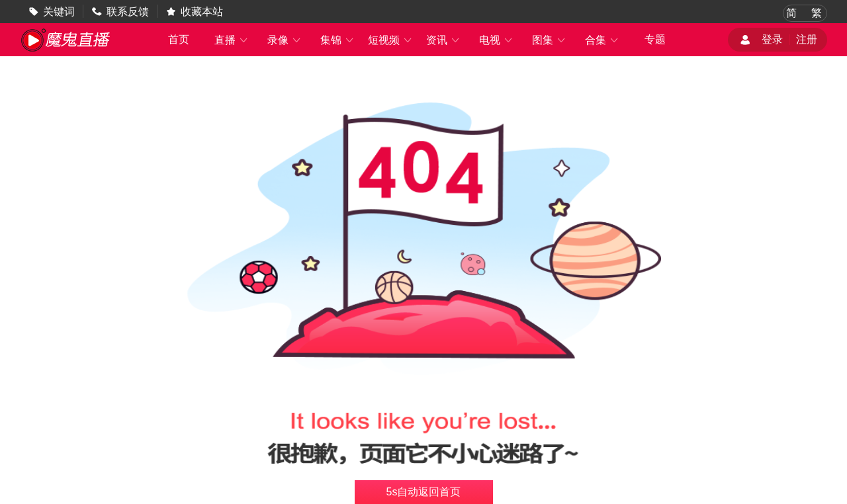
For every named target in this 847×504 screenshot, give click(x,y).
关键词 (59, 12)
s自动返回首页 (424, 492)
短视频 (390, 40)
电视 (496, 40)
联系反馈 (128, 12)
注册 (807, 39)
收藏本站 (202, 12)
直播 (232, 40)
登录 (772, 39)
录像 (285, 40)
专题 (655, 39)
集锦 (337, 40)
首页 (179, 39)
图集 (549, 40)
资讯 (443, 40)
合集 (602, 40)
